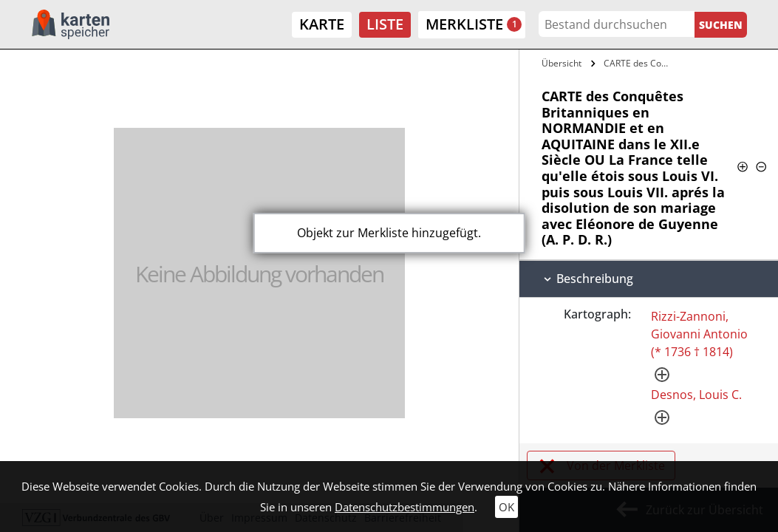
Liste (385, 24)
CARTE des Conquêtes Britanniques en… (638, 63)
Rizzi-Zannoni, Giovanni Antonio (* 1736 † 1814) (699, 334)
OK (506, 507)
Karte (322, 24)
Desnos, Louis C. (696, 395)
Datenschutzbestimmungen (405, 507)
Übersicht (562, 63)
